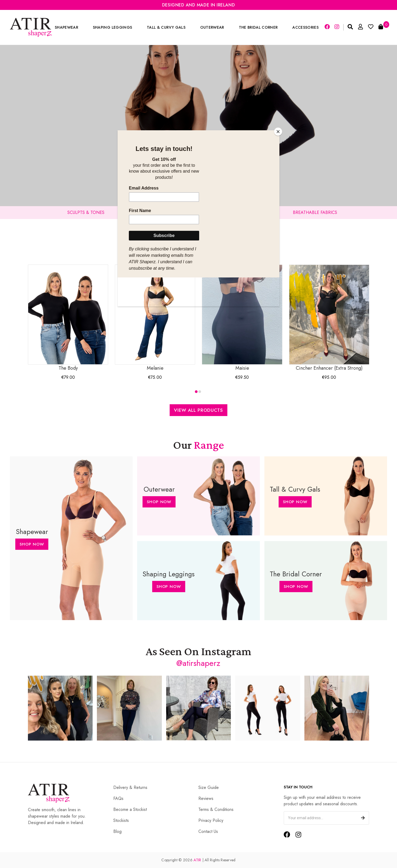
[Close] (278, 132)
